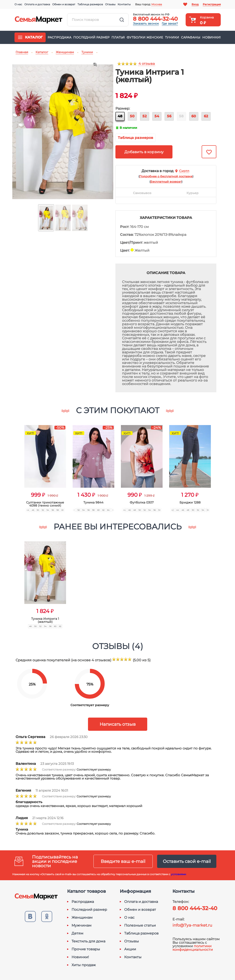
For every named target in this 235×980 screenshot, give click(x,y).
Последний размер (91, 37)
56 (169, 116)
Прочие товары (86, 949)
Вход (195, 4)
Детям (77, 933)
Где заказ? (170, 24)
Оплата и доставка (37, 4)
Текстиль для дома (88, 941)
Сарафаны (191, 37)
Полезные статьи (140, 925)
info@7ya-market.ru (192, 925)
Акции (130, 949)
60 (194, 116)
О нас (18, 4)
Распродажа (59, 37)
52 (144, 116)
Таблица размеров (90, 4)
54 (157, 116)
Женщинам (82, 918)
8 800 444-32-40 (155, 19)
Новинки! (212, 37)
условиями (178, 874)
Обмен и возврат (64, 4)
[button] (16, 464)
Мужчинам (82, 925)
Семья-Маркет (39, 20)
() (166, 176)
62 (206, 116)
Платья (118, 37)
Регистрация (212, 4)
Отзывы (110, 4)
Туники (172, 37)
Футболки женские (145, 37)
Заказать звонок (146, 24)
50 (132, 116)
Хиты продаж (84, 965)
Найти (122, 20)
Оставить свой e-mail (187, 861)
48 (120, 116)
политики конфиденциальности (193, 948)
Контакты (124, 4)
